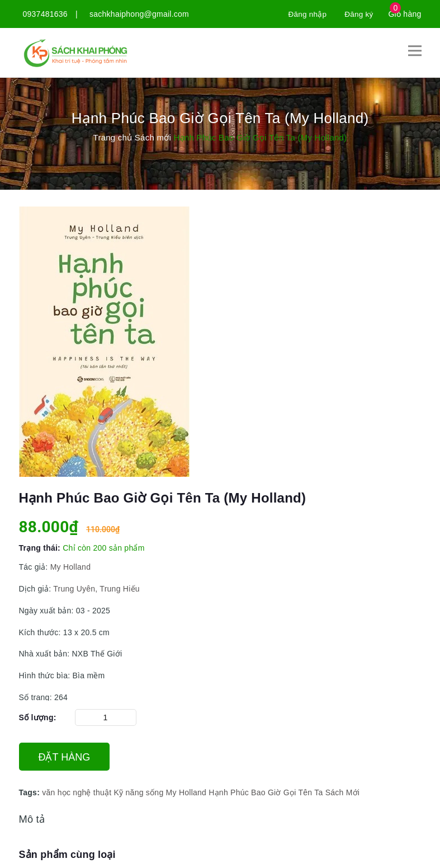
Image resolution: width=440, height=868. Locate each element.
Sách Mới (343, 792)
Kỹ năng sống (139, 792)
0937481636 (45, 14)
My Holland (71, 567)
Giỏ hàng (404, 14)
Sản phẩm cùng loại (67, 855)
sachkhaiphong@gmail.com (139, 14)
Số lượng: (38, 717)
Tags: (31, 792)
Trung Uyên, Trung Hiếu (95, 588)
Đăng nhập (306, 14)
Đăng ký (358, 14)
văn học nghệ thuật (77, 792)
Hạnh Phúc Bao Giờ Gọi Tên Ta (266, 792)
